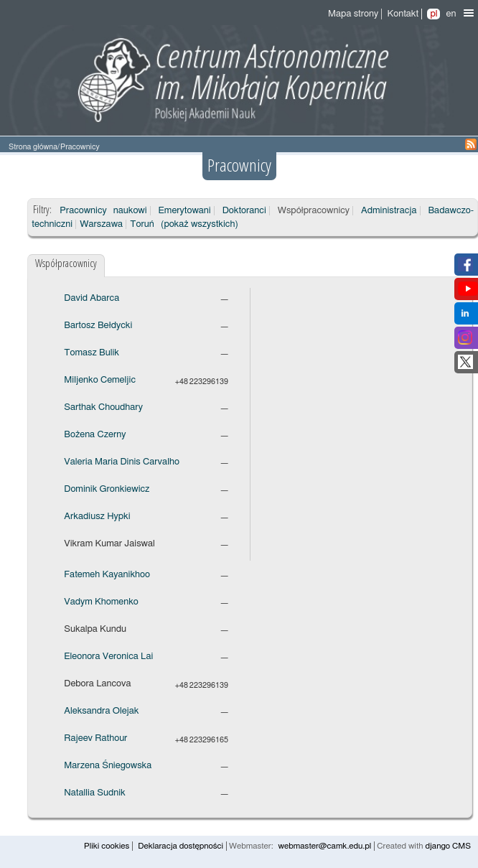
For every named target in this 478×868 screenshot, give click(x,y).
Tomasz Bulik (92, 353)
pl (434, 14)
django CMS (448, 846)
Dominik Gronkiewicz (107, 489)
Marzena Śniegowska (108, 766)
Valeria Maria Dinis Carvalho (122, 462)
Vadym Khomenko (101, 602)
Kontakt (403, 14)
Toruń (142, 224)
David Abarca (92, 298)
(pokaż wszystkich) (200, 224)
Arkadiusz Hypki (97, 517)
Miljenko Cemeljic (100, 380)
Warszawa (101, 224)
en (451, 14)
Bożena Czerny (95, 435)
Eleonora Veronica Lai (108, 657)
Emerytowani (185, 211)
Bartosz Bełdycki (98, 326)
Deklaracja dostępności (181, 846)
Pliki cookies (107, 846)
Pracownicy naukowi (103, 211)
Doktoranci (244, 211)
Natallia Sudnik (94, 793)
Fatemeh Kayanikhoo (107, 575)
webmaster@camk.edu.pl (325, 846)
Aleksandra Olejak (101, 711)
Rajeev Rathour (95, 738)
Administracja (389, 211)
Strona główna (33, 147)
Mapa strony (353, 14)
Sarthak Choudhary (103, 407)
